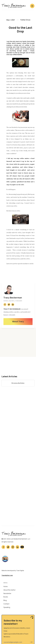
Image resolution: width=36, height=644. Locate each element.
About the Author (10, 591)
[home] (14, 6)
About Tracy (18, 322)
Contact (6, 605)
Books (6, 598)
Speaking (7, 608)
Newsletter (7, 594)
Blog (5, 601)
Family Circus (25, 20)
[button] (32, 6)
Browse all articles (18, 383)
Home (6, 587)
